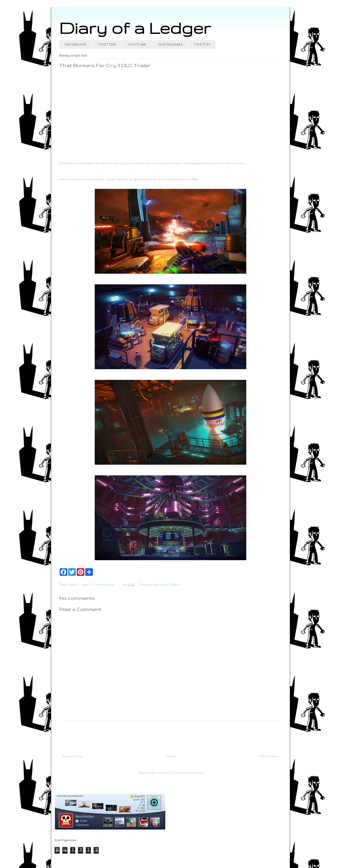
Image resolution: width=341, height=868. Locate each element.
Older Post (269, 756)
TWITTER (107, 44)
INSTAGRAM (170, 44)
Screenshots (103, 584)
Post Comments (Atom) (183, 773)
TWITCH (202, 44)
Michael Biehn (222, 163)
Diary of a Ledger (135, 28)
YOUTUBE (137, 44)
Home (171, 756)
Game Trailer (78, 584)
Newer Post (73, 756)
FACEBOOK (76, 44)
